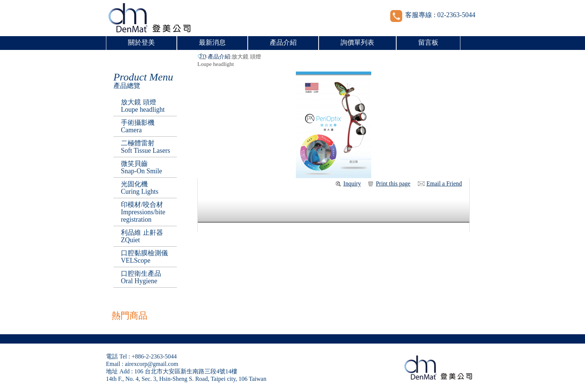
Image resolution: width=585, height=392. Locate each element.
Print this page (393, 184)
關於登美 (141, 42)
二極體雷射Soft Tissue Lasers (146, 147)
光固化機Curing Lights (140, 188)
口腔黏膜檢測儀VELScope (144, 257)
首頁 (203, 57)
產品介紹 (283, 42)
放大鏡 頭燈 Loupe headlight (143, 106)
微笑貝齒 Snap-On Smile (142, 167)
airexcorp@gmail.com (152, 364)
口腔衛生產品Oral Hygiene (141, 277)
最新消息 (212, 42)
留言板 (428, 42)
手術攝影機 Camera (138, 126)
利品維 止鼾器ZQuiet (142, 236)
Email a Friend (444, 184)
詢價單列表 (357, 42)
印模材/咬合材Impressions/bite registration (143, 212)
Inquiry (352, 184)
